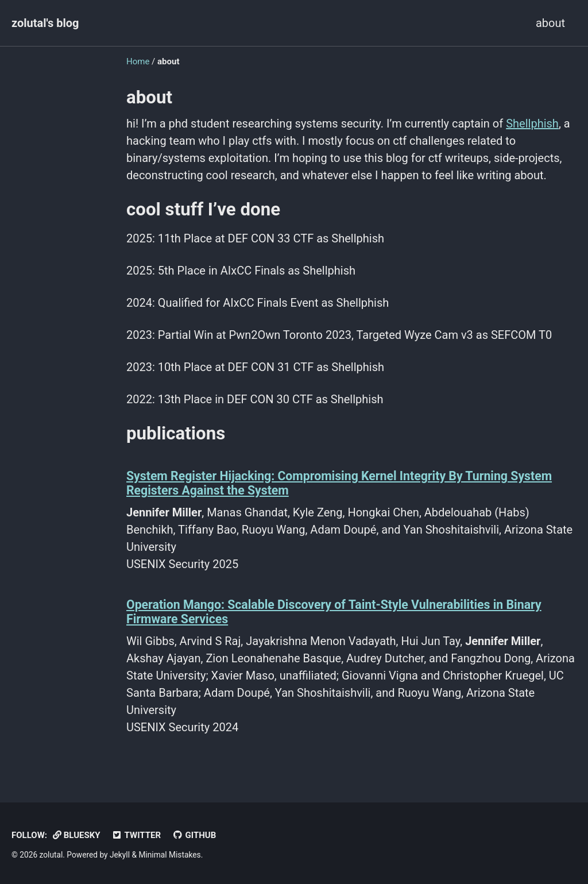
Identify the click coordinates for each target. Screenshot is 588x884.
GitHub (194, 835)
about (550, 23)
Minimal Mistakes (169, 855)
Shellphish (532, 123)
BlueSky (77, 835)
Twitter (137, 835)
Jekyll (120, 855)
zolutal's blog (45, 23)
